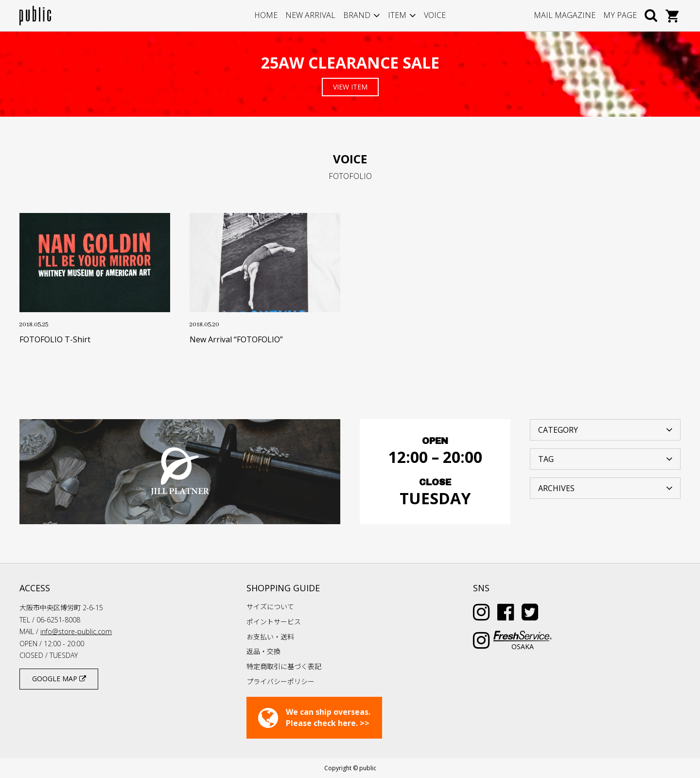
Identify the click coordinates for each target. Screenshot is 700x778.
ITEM (397, 15)
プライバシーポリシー (280, 681)
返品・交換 (263, 651)
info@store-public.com (76, 631)
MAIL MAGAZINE (565, 15)
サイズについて (270, 607)
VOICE (435, 15)
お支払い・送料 (270, 637)
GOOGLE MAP (59, 679)
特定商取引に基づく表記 (284, 666)
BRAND (357, 15)
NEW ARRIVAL (310, 15)
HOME (266, 15)
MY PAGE (620, 15)
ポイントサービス (274, 622)
